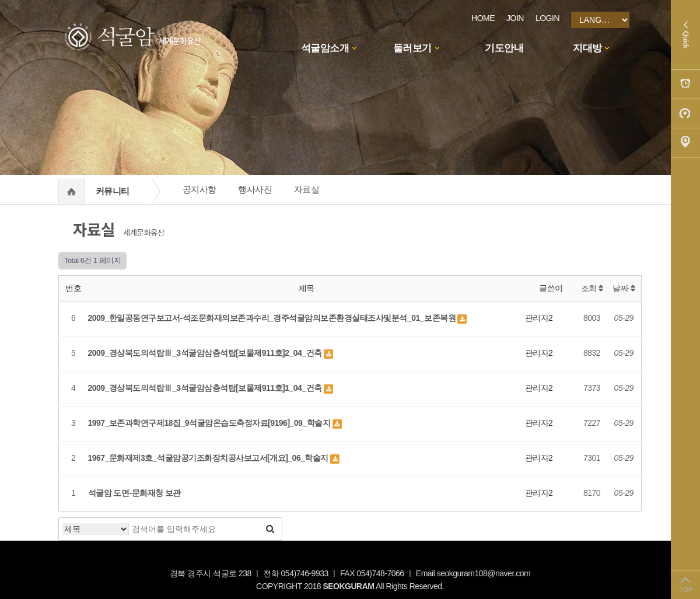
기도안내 (504, 48)
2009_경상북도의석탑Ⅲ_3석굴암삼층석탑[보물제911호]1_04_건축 (206, 388)
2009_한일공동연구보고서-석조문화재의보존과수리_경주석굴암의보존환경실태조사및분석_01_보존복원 (273, 318)
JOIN (515, 18)
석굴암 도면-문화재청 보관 (134, 493)
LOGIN (547, 18)
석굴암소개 (325, 48)
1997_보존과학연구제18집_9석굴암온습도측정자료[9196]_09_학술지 (210, 423)
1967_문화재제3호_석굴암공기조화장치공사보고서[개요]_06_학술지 (209, 458)
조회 (592, 288)
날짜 (624, 288)
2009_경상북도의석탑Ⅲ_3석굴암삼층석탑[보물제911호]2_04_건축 (206, 353)
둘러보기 (412, 48)
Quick (685, 35)
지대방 (587, 48)
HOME (483, 18)
